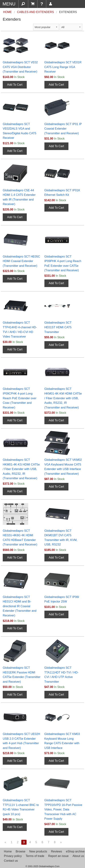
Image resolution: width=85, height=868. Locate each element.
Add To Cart (15, 85)
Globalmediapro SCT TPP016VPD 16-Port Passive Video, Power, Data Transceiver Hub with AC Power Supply (63, 809)
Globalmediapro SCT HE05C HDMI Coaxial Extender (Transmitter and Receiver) (21, 261)
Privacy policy (13, 856)
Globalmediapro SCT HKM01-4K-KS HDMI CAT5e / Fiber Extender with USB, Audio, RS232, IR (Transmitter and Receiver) (21, 469)
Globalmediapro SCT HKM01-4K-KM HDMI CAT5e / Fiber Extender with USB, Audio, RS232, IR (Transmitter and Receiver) (63, 398)
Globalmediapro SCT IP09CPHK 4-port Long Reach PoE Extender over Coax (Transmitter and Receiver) (20, 398)
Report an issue (58, 856)
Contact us (11, 861)
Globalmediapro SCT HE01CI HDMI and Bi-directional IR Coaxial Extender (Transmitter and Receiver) (20, 606)
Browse (20, 851)
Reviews (56, 851)
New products (38, 851)
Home (8, 851)
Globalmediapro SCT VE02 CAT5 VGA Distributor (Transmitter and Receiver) (20, 67)
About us (78, 856)
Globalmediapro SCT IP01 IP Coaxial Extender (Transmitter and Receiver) (63, 129)
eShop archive (75, 851)
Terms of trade (35, 856)
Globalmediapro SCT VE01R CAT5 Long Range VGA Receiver (63, 67)
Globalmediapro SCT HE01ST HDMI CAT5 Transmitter (58, 327)
